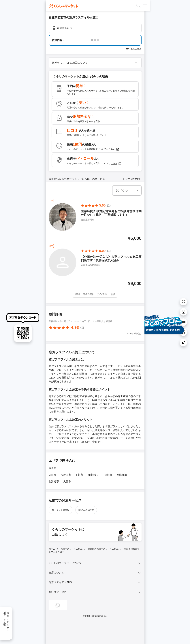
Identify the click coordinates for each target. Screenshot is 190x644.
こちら (114, 149)
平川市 (79, 475)
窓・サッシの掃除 (61, 510)
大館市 (67, 481)
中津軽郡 (107, 475)
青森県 (52, 468)
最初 (77, 294)
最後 (113, 294)
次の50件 (102, 294)
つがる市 (66, 475)
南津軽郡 (122, 475)
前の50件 (88, 294)
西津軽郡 (93, 475)
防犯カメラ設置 (86, 510)
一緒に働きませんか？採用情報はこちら (6, 620)
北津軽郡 (54, 481)
